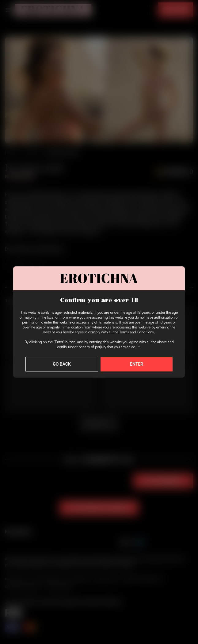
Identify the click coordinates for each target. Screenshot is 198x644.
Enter (137, 364)
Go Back (62, 364)
